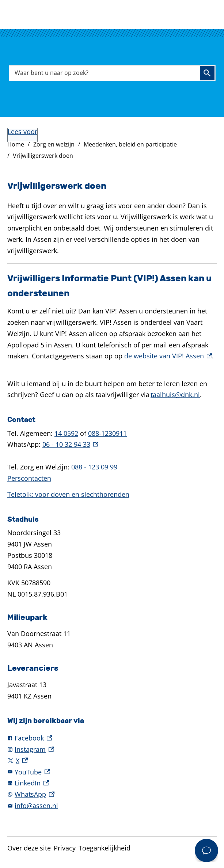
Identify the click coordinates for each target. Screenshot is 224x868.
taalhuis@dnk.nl (175, 395)
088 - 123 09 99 (94, 467)
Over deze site (29, 848)
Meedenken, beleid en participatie (130, 144)
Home (16, 144)
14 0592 (66, 433)
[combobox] (112, 73)
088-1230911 (107, 433)
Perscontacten (29, 478)
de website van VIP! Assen (168, 356)
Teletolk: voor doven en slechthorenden (68, 494)
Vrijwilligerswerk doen (43, 156)
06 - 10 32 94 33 (70, 444)
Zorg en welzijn (54, 144)
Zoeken (207, 73)
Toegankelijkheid (105, 848)
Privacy (65, 848)
